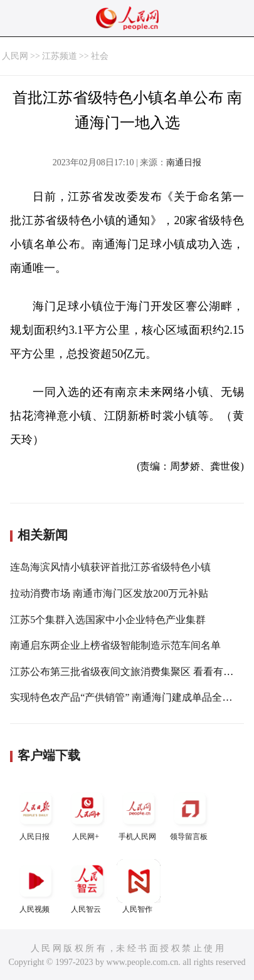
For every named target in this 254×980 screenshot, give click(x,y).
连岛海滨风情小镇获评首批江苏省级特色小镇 (110, 567)
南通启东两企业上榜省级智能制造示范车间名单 (115, 645)
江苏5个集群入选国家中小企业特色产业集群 (108, 620)
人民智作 (139, 886)
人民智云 (87, 886)
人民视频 (36, 886)
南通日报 (184, 162)
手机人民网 (139, 814)
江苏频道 (60, 56)
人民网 (15, 56)
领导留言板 (190, 814)
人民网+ (87, 814)
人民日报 (36, 814)
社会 (100, 56)
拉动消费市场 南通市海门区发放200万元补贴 (109, 593)
